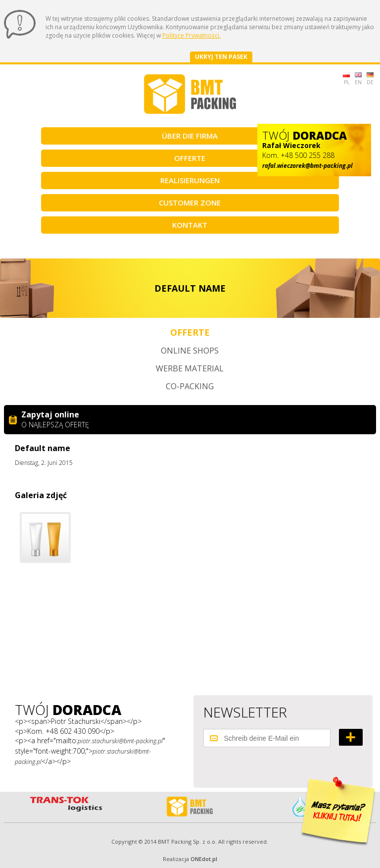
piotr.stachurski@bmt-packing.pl (120, 741)
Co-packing (190, 386)
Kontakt (190, 225)
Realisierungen (190, 180)
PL (346, 79)
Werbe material (190, 368)
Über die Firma (190, 136)
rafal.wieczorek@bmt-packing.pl (308, 166)
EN (358, 79)
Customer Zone (190, 203)
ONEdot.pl (204, 859)
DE (370, 79)
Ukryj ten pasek (221, 57)
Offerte (190, 158)
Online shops (190, 351)
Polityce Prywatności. (191, 35)
